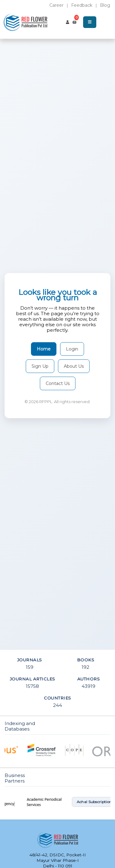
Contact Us (58, 383)
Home (44, 349)
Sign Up (40, 366)
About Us (74, 366)
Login (72, 349)
